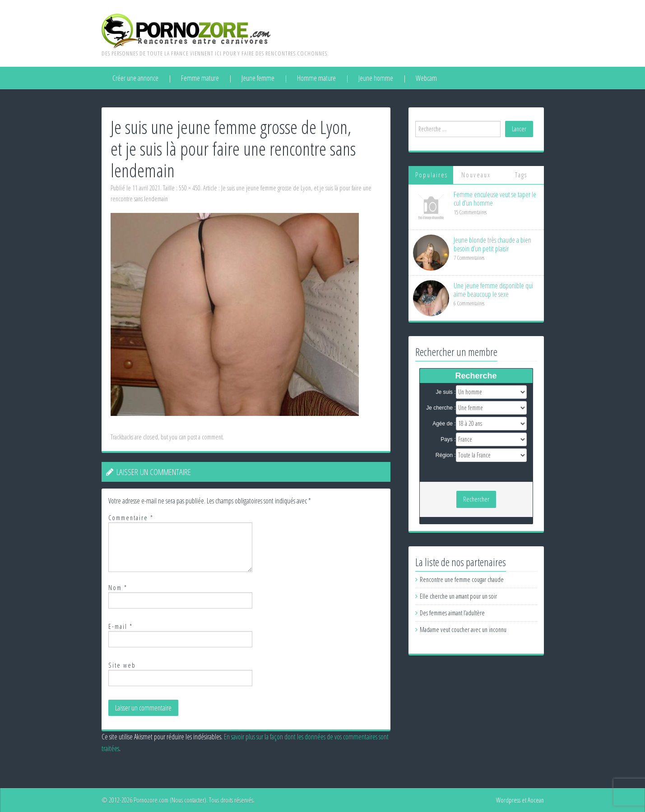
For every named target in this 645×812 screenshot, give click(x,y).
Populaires (432, 175)
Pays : (448, 439)
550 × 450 (190, 188)
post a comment (205, 437)
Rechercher (476, 499)
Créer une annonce (135, 78)
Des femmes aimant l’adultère (452, 613)
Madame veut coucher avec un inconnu (463, 630)
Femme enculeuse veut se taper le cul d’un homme (495, 199)
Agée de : (444, 424)
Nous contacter (188, 800)
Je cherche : (441, 408)
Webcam (426, 78)
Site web (122, 665)
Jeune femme (258, 78)
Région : (446, 455)
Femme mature (200, 78)
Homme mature (316, 78)
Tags (521, 175)
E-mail (121, 626)
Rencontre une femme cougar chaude (462, 579)
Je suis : (445, 392)
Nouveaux (476, 175)
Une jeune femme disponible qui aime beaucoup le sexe (493, 290)
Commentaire (131, 518)
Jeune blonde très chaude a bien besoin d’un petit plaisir (492, 244)
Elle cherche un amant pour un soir (458, 596)
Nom (118, 588)
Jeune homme (376, 78)
